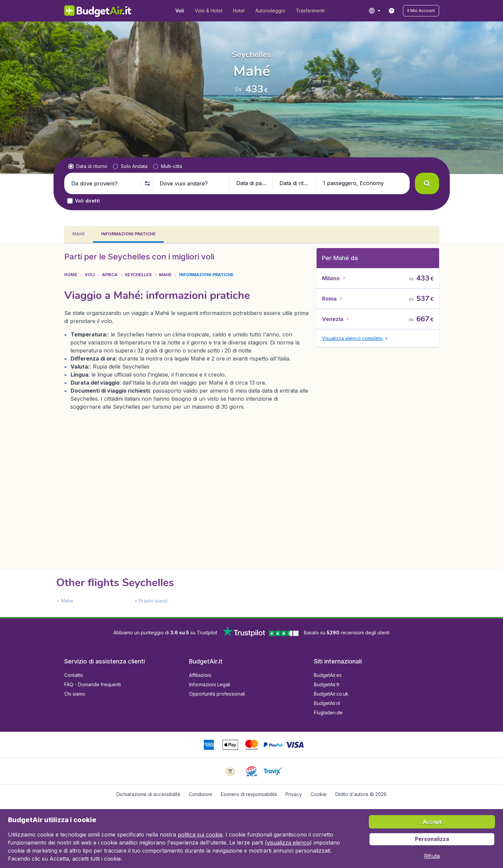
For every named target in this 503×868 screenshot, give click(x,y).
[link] (392, 11)
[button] (421, 11)
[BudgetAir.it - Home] (98, 11)
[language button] (374, 11)
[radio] (88, 166)
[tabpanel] (251, 430)
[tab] (79, 234)
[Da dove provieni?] (103, 183)
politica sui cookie (200, 835)
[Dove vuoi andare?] (191, 183)
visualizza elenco (288, 843)
